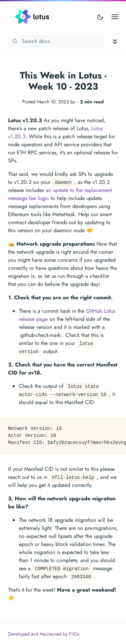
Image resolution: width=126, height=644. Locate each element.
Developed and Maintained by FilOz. (44, 634)
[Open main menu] (115, 17)
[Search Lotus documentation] (56, 41)
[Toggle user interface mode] (100, 17)
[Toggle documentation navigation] (115, 41)
